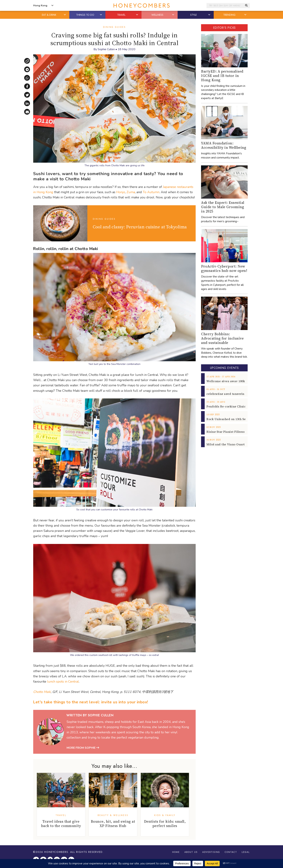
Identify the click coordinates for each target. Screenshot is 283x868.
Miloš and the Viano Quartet (227, 444)
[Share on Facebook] (27, 86)
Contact (231, 852)
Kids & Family (165, 815)
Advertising (211, 852)
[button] (65, 15)
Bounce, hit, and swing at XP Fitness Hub (113, 824)
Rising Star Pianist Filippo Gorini (231, 432)
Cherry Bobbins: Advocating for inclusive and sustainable (222, 338)
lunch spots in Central (63, 682)
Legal (246, 852)
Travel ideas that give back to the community (61, 824)
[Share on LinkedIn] (27, 103)
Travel (61, 815)
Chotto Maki (42, 692)
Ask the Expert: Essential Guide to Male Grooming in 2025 (223, 207)
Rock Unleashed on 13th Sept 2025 (231, 419)
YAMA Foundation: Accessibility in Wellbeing (224, 145)
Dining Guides (114, 27)
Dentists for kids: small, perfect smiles (165, 824)
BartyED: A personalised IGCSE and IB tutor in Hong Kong (222, 76)
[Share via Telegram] (27, 69)
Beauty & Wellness (113, 815)
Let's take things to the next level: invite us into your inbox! (91, 702)
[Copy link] (27, 61)
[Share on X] (27, 95)
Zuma (131, 192)
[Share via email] (27, 112)
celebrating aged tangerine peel (230, 394)
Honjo (121, 192)
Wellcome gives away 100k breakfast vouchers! (241, 381)
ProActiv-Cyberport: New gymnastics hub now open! (224, 268)
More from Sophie (83, 748)
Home (176, 852)
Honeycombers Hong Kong (141, 6)
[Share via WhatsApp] (27, 78)
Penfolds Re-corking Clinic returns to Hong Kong (242, 406)
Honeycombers (56, 852)
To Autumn (151, 192)
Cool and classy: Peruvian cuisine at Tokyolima (140, 227)
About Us (191, 852)
